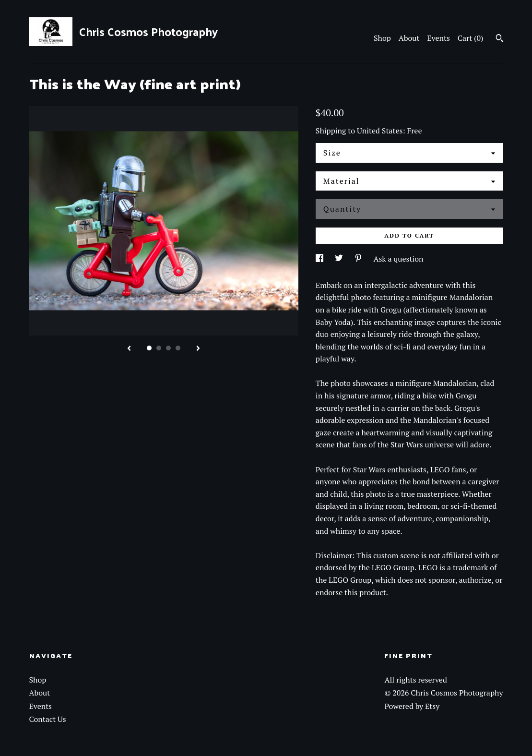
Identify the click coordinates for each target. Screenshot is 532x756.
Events (438, 38)
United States (380, 131)
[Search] (500, 39)
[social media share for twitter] (340, 259)
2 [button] (159, 348)
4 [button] (178, 348)
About (409, 38)
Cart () (471, 38)
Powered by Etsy (412, 706)
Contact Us (48, 719)
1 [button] (149, 348)
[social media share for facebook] (320, 259)
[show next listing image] (198, 349)
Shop (382, 38)
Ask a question (399, 259)
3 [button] (168, 348)
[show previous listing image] (129, 349)
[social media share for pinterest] (359, 259)
